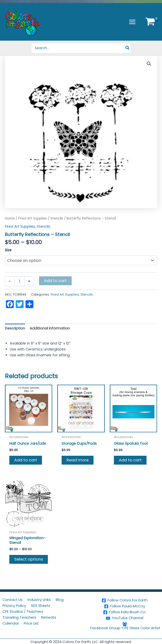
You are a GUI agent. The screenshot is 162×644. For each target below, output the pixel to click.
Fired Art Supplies (33, 218)
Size (8, 250)
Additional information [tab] (50, 328)
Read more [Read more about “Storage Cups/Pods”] (78, 460)
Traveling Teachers (19, 617)
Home (10, 218)
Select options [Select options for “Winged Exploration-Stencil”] (29, 559)
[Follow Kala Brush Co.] (125, 612)
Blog (60, 600)
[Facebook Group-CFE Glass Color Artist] (125, 626)
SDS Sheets (41, 606)
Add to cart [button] (26, 460)
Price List (31, 623)
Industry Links (39, 600)
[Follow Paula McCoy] (125, 606)
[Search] (128, 48)
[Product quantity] (19, 281)
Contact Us (13, 600)
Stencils (57, 218)
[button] (149, 64)
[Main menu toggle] (132, 22)
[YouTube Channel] (125, 618)
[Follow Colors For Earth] (125, 600)
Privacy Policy (14, 606)
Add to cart (55, 281)
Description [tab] (15, 328)
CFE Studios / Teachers (23, 612)
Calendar (11, 623)
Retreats (49, 617)
